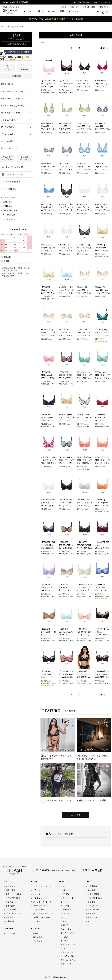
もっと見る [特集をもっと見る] (76, 815)
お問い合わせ (104, 7)
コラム (64, 7)
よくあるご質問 (89, 7)
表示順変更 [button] (76, 35)
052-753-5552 (84, 2)
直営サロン (75, 7)
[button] (98, 12)
